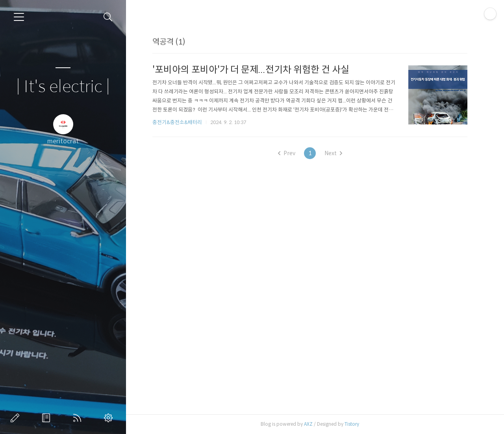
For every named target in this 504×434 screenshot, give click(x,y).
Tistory (352, 424)
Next (333, 153)
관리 (110, 418)
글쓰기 (17, 418)
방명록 (48, 418)
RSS (79, 418)
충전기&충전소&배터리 (177, 122)
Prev (287, 153)
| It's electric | (63, 87)
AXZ (308, 424)
